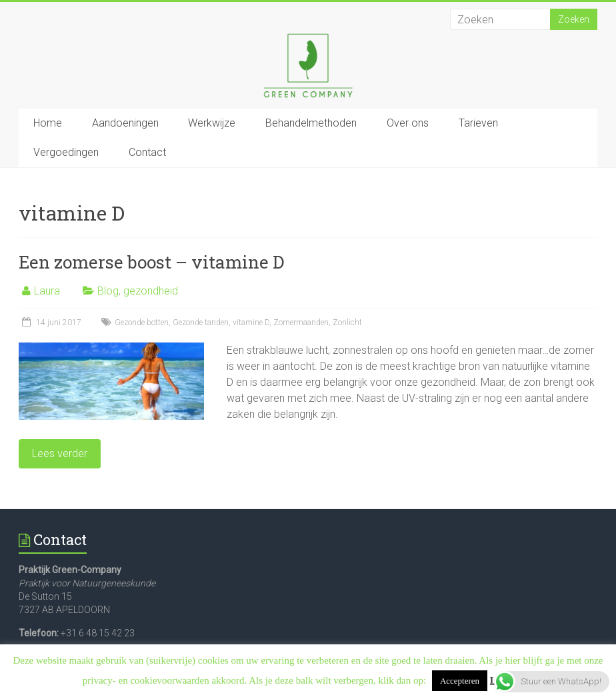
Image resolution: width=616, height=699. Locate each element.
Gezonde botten (142, 323)
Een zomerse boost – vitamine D (151, 262)
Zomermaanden (301, 323)
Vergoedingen (66, 152)
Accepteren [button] (460, 681)
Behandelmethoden (311, 123)
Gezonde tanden (201, 323)
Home (48, 123)
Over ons (408, 123)
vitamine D (251, 323)
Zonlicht (347, 323)
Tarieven (478, 123)
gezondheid (151, 291)
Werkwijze (212, 123)
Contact (147, 152)
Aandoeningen (125, 123)
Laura (47, 291)
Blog (108, 291)
